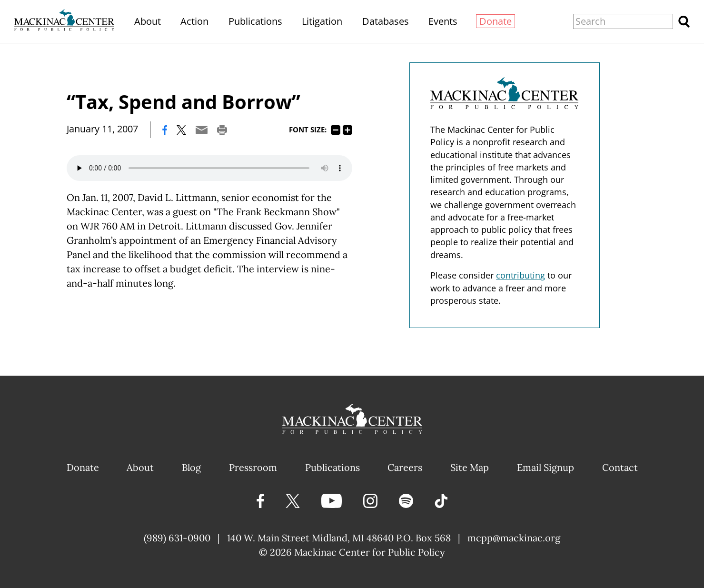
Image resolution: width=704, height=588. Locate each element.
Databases (386, 21)
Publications (255, 21)
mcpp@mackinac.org (514, 538)
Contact (620, 467)
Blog (191, 467)
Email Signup (545, 467)
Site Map (470, 467)
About (148, 21)
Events (443, 21)
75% (336, 130)
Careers (405, 467)
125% (347, 130)
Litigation (322, 21)
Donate (496, 21)
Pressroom (253, 467)
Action (194, 21)
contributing (521, 275)
